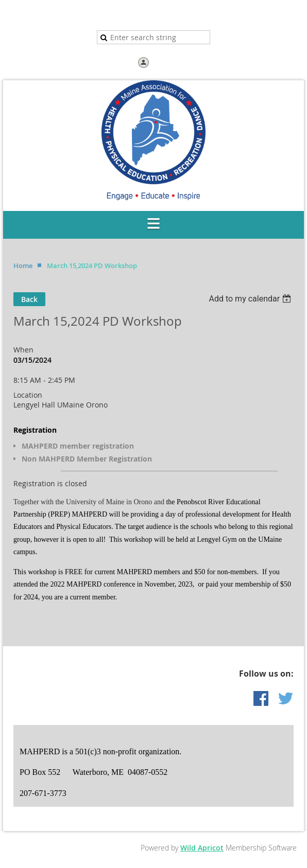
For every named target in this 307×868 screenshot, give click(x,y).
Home (109, 15)
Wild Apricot (202, 848)
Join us (139, 15)
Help (200, 15)
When (23, 350)
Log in (161, 62)
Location (28, 395)
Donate (171, 15)
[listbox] (251, 299)
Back (29, 299)
